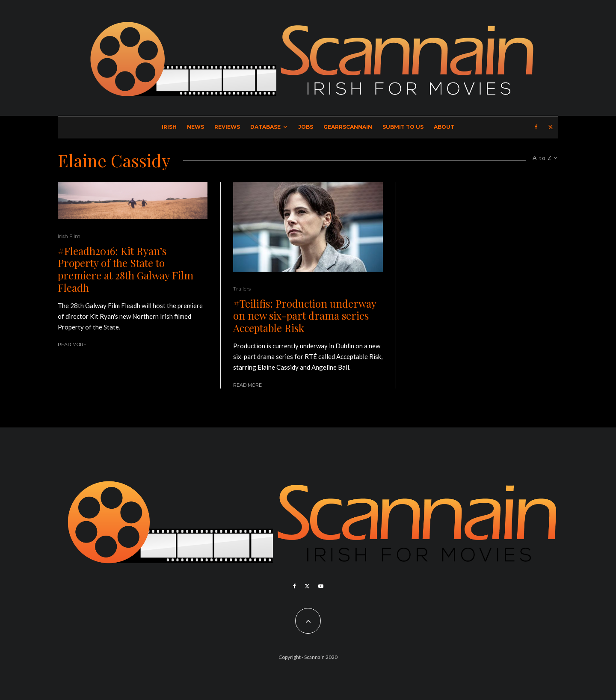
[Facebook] (536, 127)
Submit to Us (403, 127)
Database (265, 127)
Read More (72, 344)
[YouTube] (321, 586)
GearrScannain (348, 127)
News (195, 127)
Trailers (242, 289)
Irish (169, 127)
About (444, 127)
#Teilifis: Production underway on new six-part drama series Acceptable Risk (305, 316)
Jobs (306, 127)
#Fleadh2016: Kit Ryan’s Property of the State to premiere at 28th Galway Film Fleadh (126, 269)
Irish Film (69, 236)
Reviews (227, 127)
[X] (551, 127)
